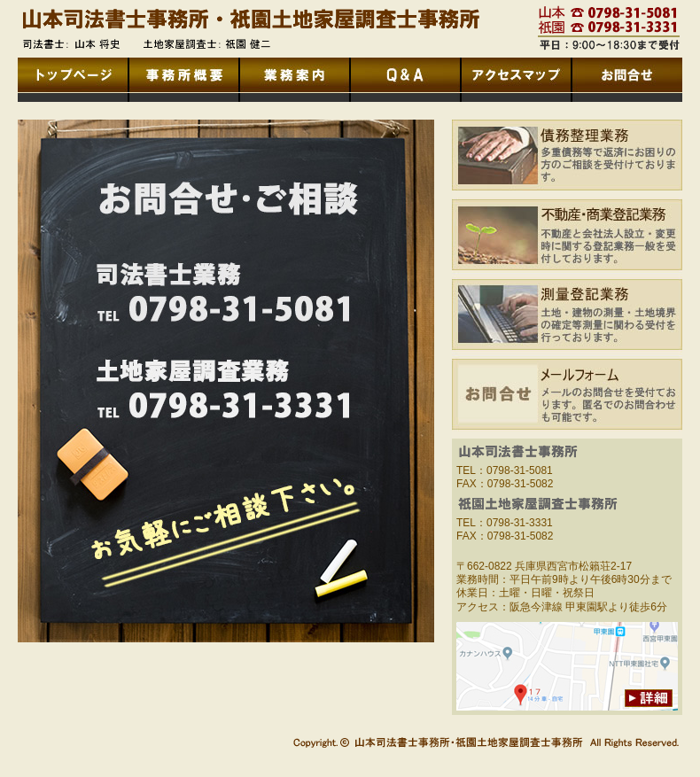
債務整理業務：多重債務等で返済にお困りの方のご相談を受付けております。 (567, 159)
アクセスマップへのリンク (567, 666)
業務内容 (295, 80)
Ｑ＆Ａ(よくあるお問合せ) (405, 80)
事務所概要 (184, 80)
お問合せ (627, 80)
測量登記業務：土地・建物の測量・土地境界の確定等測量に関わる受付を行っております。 (567, 319)
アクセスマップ (516, 80)
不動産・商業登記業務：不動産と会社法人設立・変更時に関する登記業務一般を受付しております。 (567, 239)
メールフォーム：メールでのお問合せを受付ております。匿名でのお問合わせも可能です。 (567, 399)
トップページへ (73, 80)
